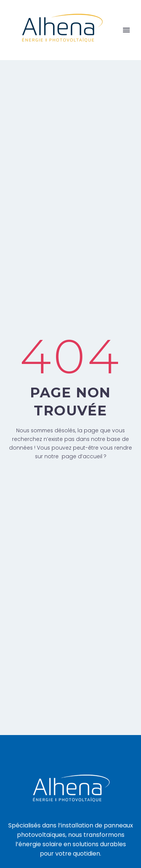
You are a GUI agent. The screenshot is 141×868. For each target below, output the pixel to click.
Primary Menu (126, 30)
